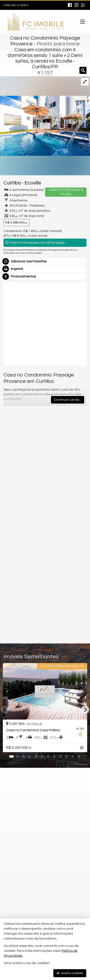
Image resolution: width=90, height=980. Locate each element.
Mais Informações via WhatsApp (35, 242)
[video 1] (45, 323)
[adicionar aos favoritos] (82, 748)
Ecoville (33, 183)
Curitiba (12, 183)
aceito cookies (70, 973)
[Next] (85, 710)
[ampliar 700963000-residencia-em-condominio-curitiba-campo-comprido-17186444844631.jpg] (45, 116)
